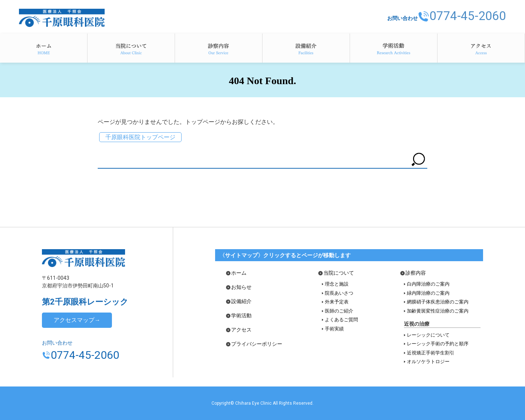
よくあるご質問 (341, 320)
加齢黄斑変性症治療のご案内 (438, 311)
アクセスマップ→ (77, 320)
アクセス (481, 48)
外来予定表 (337, 302)
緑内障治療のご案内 (428, 293)
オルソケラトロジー (428, 362)
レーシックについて (428, 335)
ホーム (44, 48)
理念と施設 (337, 284)
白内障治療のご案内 (428, 284)
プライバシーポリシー (257, 344)
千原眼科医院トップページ (140, 137)
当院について (131, 48)
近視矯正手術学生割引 (431, 353)
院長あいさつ (339, 293)
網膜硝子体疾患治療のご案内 (438, 302)
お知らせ (241, 287)
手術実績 (334, 329)
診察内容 (219, 48)
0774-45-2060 (466, 16)
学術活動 (394, 48)
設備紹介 (306, 48)
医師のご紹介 (339, 311)
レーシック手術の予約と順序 (438, 344)
